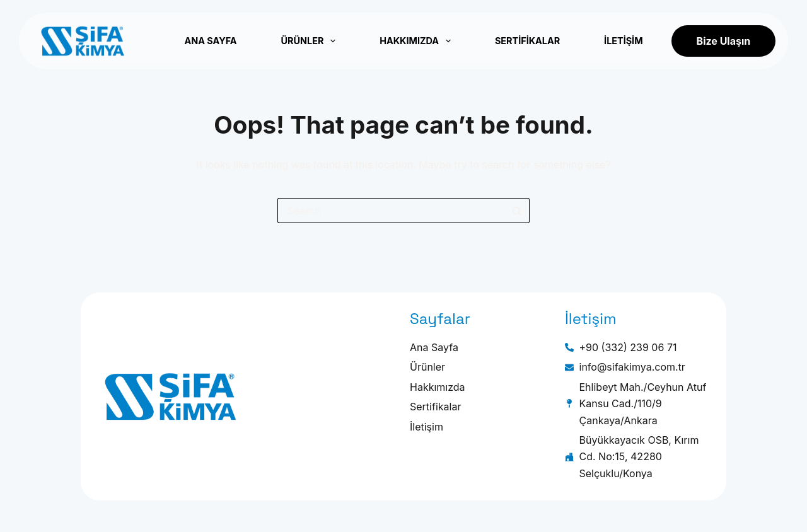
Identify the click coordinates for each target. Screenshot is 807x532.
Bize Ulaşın (724, 41)
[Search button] (517, 211)
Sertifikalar (527, 41)
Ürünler (309, 41)
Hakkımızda (415, 41)
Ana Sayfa (210, 41)
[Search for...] (391, 211)
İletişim (623, 41)
